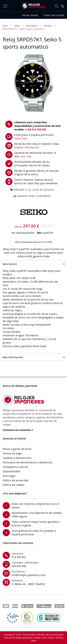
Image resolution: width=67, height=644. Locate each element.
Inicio (5, 26)
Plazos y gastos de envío (17, 449)
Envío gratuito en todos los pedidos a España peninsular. (34, 533)
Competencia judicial (15, 467)
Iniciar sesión (30, 15)
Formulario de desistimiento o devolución (28, 462)
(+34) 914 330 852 (36, 129)
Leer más (26, 156)
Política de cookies (14, 485)
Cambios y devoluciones (17, 458)
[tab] (33, 264)
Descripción (10, 264)
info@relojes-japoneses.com (28, 575)
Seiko (17, 26)
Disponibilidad (11, 471)
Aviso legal (9, 476)
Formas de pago (12, 453)
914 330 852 (19, 557)
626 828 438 (19, 566)
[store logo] (33, 6)
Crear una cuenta (54, 15)
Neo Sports (32, 26)
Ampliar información (27, 147)
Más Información (13, 357)
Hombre (48, 26)
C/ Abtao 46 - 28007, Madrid (28, 584)
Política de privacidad (16, 480)
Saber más (21, 138)
